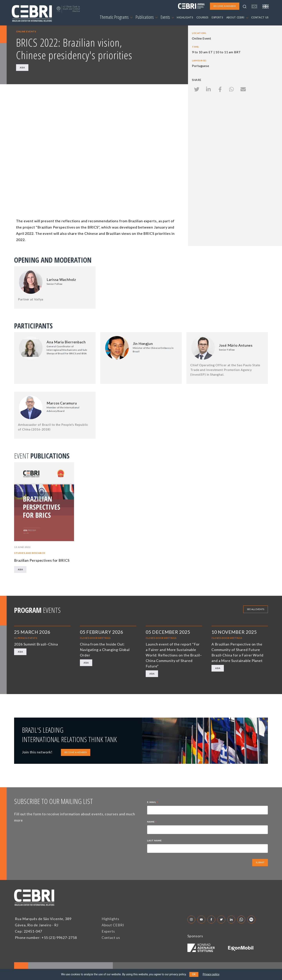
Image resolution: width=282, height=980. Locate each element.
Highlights (110, 919)
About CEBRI (113, 925)
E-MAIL (153, 803)
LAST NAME (154, 840)
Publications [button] (146, 17)
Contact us (111, 938)
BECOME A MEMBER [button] (225, 6)
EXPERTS (217, 17)
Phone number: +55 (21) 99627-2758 (46, 938)
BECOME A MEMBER (76, 752)
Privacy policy (211, 974)
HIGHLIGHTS (185, 17)
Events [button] (167, 17)
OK (194, 974)
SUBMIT (260, 862)
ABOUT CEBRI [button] (237, 17)
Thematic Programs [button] (116, 17)
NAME (152, 822)
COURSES (203, 17)
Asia (22, 67)
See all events (256, 609)
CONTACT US (260, 17)
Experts (108, 931)
